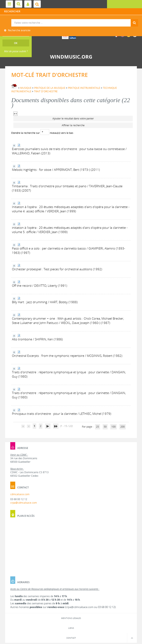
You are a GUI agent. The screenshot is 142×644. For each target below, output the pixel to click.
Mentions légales (71, 618)
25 (98, 427)
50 (105, 427)
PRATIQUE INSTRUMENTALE (84, 88)
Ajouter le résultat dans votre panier (73, 119)
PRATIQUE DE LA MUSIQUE (50, 88)
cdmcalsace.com (20, 494)
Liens (71, 628)
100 (113, 427)
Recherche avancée (19, 30)
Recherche (71, 19)
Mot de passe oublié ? (16, 51)
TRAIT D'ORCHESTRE (46, 91)
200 (123, 427)
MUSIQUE (26, 88)
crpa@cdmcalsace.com (24, 503)
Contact (71, 638)
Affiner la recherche (73, 125)
